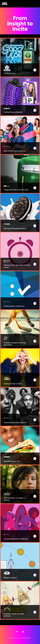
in (17, 632)
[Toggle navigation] (35, 4)
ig (23, 632)
